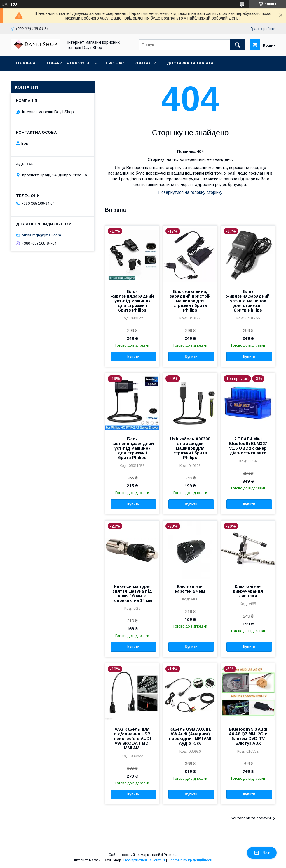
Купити (133, 357)
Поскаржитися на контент (144, 860)
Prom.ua (171, 855)
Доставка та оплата (190, 63)
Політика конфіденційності (190, 860)
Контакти (145, 63)
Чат (262, 853)
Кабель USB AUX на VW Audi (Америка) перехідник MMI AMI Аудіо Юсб (190, 736)
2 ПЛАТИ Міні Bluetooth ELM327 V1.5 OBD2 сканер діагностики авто (248, 446)
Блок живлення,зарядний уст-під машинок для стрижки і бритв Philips (132, 301)
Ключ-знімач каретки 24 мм (190, 589)
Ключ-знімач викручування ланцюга (248, 591)
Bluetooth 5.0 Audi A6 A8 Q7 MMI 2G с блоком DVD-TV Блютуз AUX (248, 736)
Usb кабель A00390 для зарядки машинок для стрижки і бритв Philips (190, 448)
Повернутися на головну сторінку (190, 192)
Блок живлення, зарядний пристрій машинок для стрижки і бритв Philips (190, 301)
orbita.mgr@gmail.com (41, 235)
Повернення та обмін (40, 78)
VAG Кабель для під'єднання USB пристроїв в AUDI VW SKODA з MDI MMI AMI (132, 739)
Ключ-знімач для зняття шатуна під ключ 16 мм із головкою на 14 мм (132, 593)
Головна (26, 63)
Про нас (115, 63)
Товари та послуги (68, 63)
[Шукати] (238, 45)
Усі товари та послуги (251, 818)
